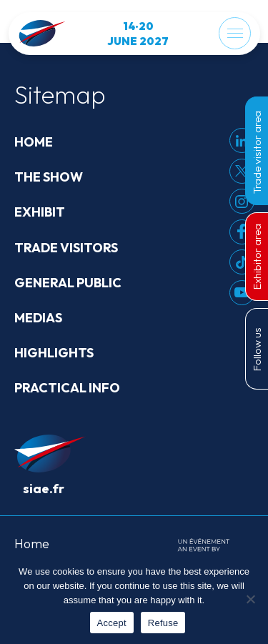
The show (49, 177)
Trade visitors (66, 248)
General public (68, 283)
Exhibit (40, 212)
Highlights (54, 353)
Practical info (67, 388)
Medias (38, 318)
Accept (112, 623)
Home (34, 142)
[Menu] (235, 33)
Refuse (163, 623)
